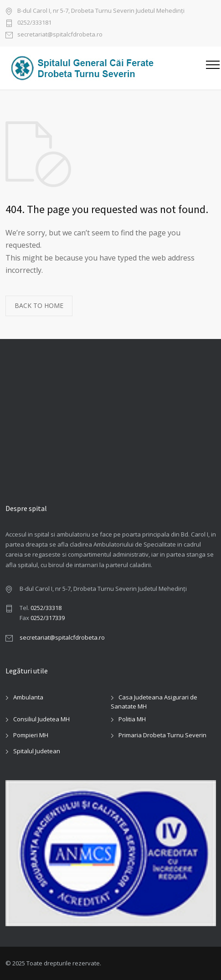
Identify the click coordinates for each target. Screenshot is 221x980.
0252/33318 (46, 608)
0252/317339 (48, 618)
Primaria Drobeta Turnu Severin (162, 735)
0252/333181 (34, 23)
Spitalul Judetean (37, 751)
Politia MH (132, 719)
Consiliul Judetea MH (41, 719)
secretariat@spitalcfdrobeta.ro (60, 35)
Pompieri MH (31, 735)
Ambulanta (28, 697)
